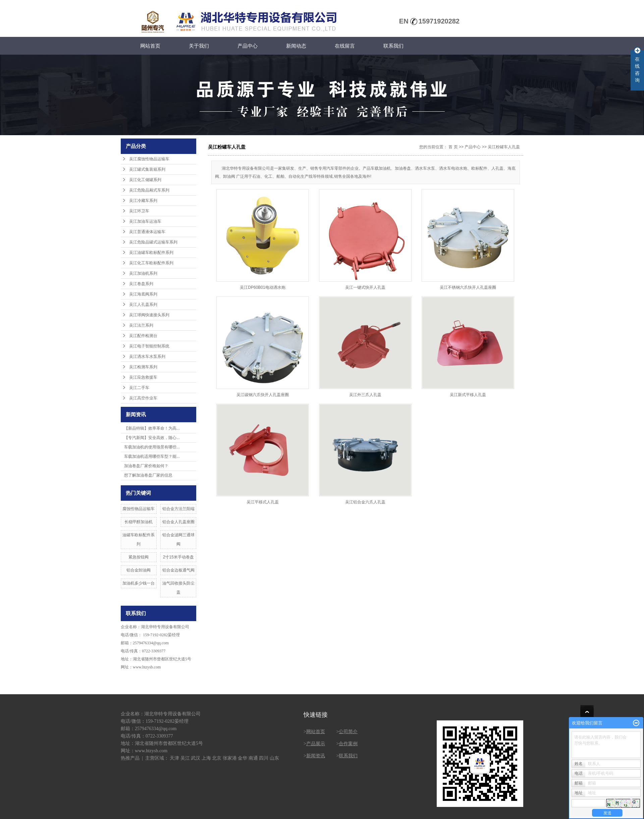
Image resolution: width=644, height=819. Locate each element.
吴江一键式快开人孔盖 (365, 287)
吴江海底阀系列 (143, 294)
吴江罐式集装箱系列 (147, 169)
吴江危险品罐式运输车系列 (153, 242)
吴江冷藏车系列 (143, 201)
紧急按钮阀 (139, 557)
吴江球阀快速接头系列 (149, 315)
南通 (253, 758)
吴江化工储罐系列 (145, 180)
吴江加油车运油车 (145, 221)
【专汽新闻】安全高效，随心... (152, 438)
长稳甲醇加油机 (139, 522)
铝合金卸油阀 (139, 570)
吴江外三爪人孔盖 (365, 395)
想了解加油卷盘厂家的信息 (148, 475)
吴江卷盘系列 (141, 284)
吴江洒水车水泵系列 (147, 357)
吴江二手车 (139, 388)
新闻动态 (296, 46)
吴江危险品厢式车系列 (149, 190)
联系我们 (393, 46)
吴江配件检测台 (143, 336)
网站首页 (150, 46)
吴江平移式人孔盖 (263, 502)
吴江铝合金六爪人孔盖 (365, 502)
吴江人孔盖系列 (143, 305)
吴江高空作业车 (143, 398)
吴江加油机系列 (143, 273)
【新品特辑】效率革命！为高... (152, 428)
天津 (174, 758)
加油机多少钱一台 (139, 583)
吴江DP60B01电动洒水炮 (262, 287)
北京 (217, 758)
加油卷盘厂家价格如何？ (146, 466)
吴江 (185, 758)
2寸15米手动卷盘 (178, 557)
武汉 (196, 758)
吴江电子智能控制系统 (149, 346)
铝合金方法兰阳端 (178, 509)
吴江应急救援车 (143, 377)
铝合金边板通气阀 (178, 570)
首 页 (453, 147)
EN (404, 21)
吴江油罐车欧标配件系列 (151, 253)
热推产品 (130, 758)
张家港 (230, 758)
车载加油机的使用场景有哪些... (152, 447)
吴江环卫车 (139, 211)
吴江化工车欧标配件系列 (151, 263)
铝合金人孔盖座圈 (178, 522)
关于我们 (199, 46)
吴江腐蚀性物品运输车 (149, 159)
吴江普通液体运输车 (147, 232)
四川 (264, 758)
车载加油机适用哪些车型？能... (152, 456)
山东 (274, 758)
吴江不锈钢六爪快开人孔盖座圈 (468, 287)
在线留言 (345, 46)
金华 (243, 758)
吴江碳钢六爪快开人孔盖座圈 (263, 395)
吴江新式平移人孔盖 (468, 395)
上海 (206, 758)
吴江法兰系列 (141, 325)
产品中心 (248, 46)
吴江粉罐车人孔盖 (504, 147)
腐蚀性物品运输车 (139, 509)
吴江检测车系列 (143, 367)
